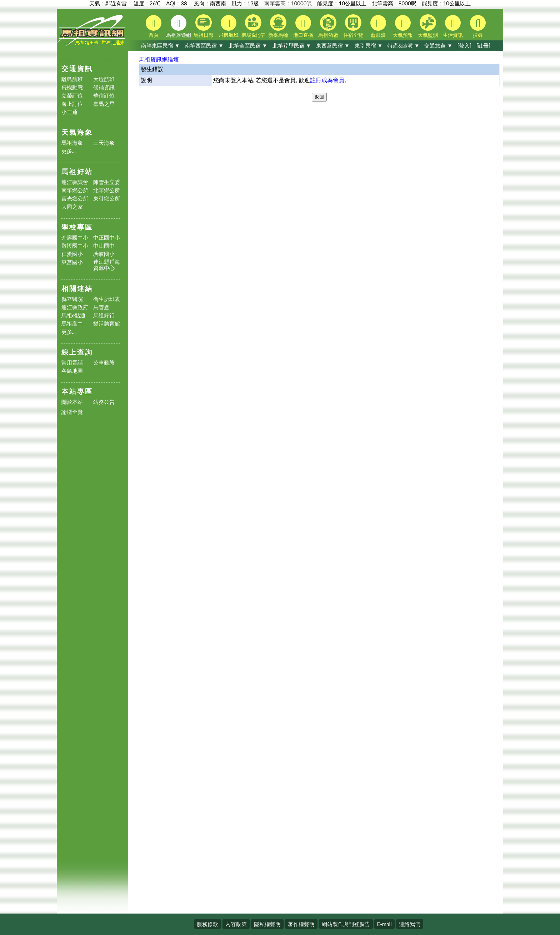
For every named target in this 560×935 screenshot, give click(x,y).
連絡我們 (410, 924)
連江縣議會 (75, 182)
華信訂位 (104, 96)
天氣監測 (428, 26)
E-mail (384, 924)
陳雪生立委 (107, 182)
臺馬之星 (104, 104)
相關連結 (77, 288)
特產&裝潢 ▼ (403, 45)
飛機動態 (72, 87)
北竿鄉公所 (107, 190)
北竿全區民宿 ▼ (248, 45)
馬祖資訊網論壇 (159, 59)
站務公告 (104, 402)
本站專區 (77, 391)
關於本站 (72, 402)
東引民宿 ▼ (369, 45)
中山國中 (104, 246)
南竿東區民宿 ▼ (161, 45)
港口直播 (303, 26)
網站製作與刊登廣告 (346, 924)
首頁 (154, 26)
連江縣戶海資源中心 (107, 265)
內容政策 (236, 924)
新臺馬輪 (278, 26)
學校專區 (77, 227)
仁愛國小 (72, 254)
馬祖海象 (72, 143)
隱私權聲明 (267, 924)
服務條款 (207, 924)
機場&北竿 (253, 26)
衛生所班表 (107, 299)
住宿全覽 (353, 26)
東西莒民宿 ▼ (333, 45)
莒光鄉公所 (75, 199)
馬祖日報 (204, 26)
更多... (69, 151)
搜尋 (478, 26)
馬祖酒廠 (328, 26)
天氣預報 (403, 26)
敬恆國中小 (75, 246)
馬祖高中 (72, 324)
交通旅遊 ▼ (438, 45)
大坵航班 (104, 79)
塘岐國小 (104, 254)
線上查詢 (77, 352)
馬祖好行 (104, 315)
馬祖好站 (77, 171)
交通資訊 (77, 68)
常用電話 (72, 363)
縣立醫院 (72, 299)
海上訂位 (72, 104)
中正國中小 (107, 238)
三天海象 (104, 143)
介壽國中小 (75, 238)
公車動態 (104, 363)
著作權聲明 (301, 924)
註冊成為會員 (327, 80)
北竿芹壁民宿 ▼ (292, 45)
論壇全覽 (72, 412)
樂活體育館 (107, 324)
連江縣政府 (75, 307)
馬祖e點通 (74, 315)
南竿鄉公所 (75, 190)
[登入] (464, 45)
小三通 (69, 112)
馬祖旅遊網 (179, 26)
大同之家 (72, 207)
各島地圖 (72, 371)
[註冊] (483, 45)
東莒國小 (72, 262)
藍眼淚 (378, 26)
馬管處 (101, 307)
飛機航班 (229, 26)
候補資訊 (104, 87)
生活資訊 (453, 26)
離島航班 (72, 79)
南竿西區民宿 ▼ (204, 45)
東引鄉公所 (107, 199)
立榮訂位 (72, 96)
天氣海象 (77, 132)
